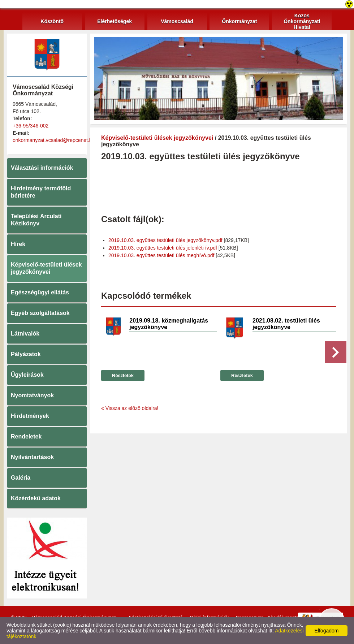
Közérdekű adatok (36, 498)
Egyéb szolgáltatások (40, 313)
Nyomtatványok (32, 395)
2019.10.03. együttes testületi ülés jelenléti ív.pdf (163, 248)
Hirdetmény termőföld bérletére (41, 192)
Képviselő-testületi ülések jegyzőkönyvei (46, 268)
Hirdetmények (30, 416)
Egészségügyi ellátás (40, 292)
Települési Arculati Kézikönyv (36, 220)
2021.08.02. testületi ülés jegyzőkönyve (286, 324)
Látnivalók (25, 334)
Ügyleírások (27, 375)
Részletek (123, 375)
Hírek (18, 244)
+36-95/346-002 (31, 126)
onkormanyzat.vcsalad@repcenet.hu (54, 140)
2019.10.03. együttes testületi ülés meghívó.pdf (161, 255)
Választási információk (42, 168)
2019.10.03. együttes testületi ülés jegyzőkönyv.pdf (165, 240)
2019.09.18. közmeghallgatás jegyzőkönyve (169, 324)
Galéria (21, 478)
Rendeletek (26, 436)
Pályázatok (26, 354)
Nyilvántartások (32, 457)
